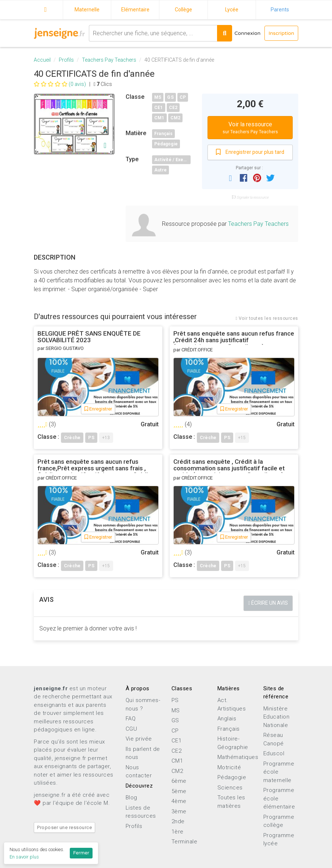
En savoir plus (24, 857)
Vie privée (139, 739)
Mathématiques (238, 757)
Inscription (281, 33)
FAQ (131, 719)
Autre (160, 170)
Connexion (247, 33)
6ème (179, 781)
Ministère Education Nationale (277, 717)
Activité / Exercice (172, 160)
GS (170, 97)
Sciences (230, 788)
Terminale (185, 842)
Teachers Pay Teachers (109, 60)
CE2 (173, 108)
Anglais (227, 719)
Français (163, 134)
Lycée (232, 10)
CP (183, 97)
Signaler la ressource (250, 197)
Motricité (229, 767)
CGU (131, 729)
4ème (179, 801)
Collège (183, 10)
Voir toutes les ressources (267, 318)
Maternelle (87, 10)
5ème (179, 791)
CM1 (159, 118)
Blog (131, 798)
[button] (230, 178)
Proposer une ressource (64, 827)
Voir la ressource (250, 128)
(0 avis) (60, 84)
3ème (179, 811)
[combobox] (153, 33)
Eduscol (274, 753)
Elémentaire (135, 10)
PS (175, 700)
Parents (280, 10)
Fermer (81, 853)
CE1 (159, 108)
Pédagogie (166, 144)
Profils (66, 60)
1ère (178, 832)
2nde (178, 821)
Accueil (46, 8)
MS (158, 97)
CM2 (176, 118)
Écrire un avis (268, 603)
